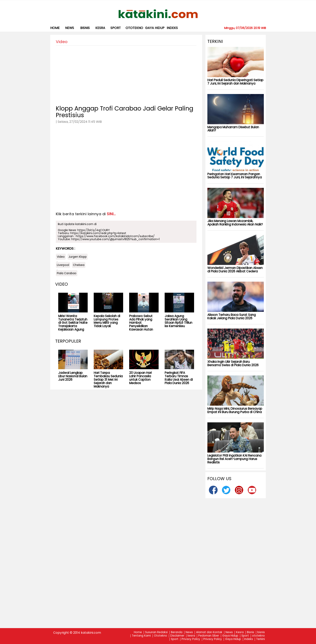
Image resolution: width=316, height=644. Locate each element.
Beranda (177, 632)
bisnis (85, 28)
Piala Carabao (67, 273)
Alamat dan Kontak (209, 632)
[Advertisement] (126, 74)
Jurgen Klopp (78, 257)
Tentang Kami (141, 636)
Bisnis (251, 632)
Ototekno (161, 636)
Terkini (260, 639)
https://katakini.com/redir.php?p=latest (98, 233)
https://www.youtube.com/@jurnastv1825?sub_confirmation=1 (115, 239)
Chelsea (79, 265)
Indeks (172, 28)
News (70, 28)
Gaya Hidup (155, 28)
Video (61, 257)
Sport (116, 28)
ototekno (134, 28)
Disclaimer (177, 636)
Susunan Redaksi (156, 632)
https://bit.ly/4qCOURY (94, 230)
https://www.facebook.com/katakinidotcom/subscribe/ (115, 236)
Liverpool (63, 265)
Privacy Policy (191, 639)
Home (55, 28)
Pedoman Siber (209, 636)
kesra (100, 28)
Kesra (240, 632)
